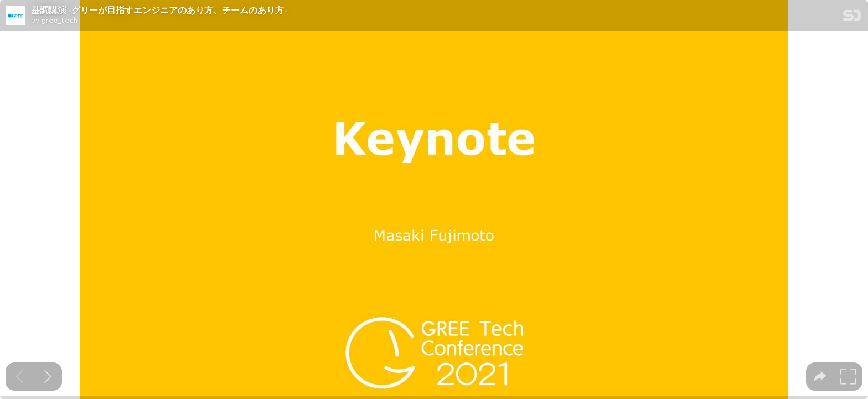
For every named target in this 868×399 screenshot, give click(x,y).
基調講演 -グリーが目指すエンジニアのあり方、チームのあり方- (159, 10)
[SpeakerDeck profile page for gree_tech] (15, 16)
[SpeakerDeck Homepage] (852, 17)
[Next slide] (48, 377)
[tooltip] (820, 377)
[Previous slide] (20, 377)
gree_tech (59, 20)
